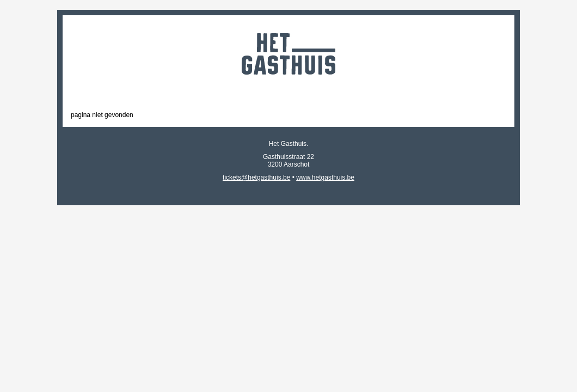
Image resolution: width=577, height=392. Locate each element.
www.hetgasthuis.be (325, 177)
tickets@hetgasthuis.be (256, 177)
